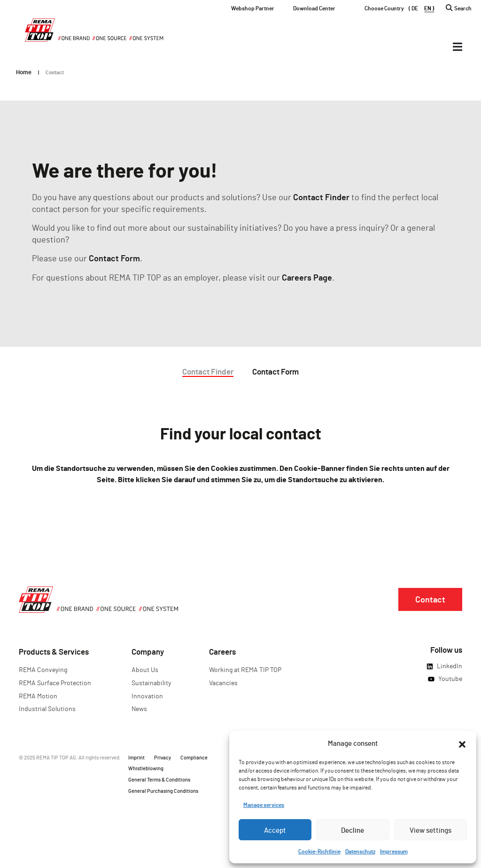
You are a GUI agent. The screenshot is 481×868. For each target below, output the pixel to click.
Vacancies (223, 683)
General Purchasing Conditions (163, 791)
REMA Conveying (43, 669)
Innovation (147, 696)
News (139, 708)
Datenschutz (360, 851)
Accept (275, 830)
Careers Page (307, 277)
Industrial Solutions (47, 708)
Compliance (194, 757)
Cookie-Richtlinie (319, 851)
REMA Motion (38, 696)
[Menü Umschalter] (458, 47)
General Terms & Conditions (159, 779)
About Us (145, 669)
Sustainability (151, 683)
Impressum (394, 851)
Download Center (314, 8)
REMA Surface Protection (55, 683)
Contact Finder (321, 197)
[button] (462, 743)
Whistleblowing (146, 768)
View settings (431, 830)
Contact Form (114, 258)
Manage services (264, 805)
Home (24, 72)
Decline (353, 830)
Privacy (163, 757)
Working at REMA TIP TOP (245, 669)
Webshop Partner (253, 8)
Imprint (136, 757)
